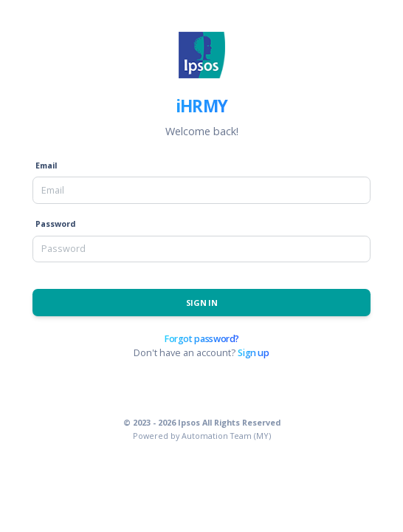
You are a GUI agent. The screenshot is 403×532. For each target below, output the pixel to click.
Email (46, 165)
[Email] (201, 190)
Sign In (201, 303)
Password (55, 224)
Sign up (253, 353)
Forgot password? (201, 339)
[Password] (201, 249)
